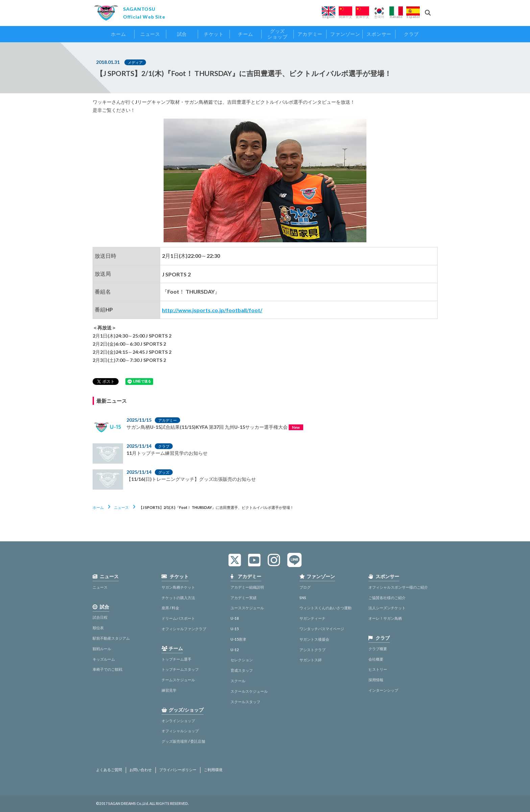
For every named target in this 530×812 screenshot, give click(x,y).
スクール (238, 681)
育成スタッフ (242, 670)
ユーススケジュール (247, 608)
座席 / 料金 (170, 608)
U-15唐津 (238, 639)
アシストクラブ (312, 650)
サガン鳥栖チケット (178, 587)
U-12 (235, 650)
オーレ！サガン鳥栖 (385, 618)
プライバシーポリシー (178, 770)
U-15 (235, 629)
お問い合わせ (141, 770)
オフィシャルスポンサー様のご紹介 (398, 587)
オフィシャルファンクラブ (184, 629)
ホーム (98, 507)
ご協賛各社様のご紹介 (387, 598)
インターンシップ (383, 690)
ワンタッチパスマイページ (322, 629)
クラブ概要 (378, 649)
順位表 (98, 628)
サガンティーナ (312, 618)
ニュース (121, 507)
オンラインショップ (178, 721)
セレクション (242, 660)
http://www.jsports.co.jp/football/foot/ (212, 310)
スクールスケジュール (249, 691)
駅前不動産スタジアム (111, 638)
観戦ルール (102, 649)
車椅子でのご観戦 (107, 669)
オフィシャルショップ (180, 731)
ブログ (305, 587)
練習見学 (169, 690)
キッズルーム (104, 659)
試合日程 (100, 617)
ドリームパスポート (178, 618)
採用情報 (376, 680)
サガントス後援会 (314, 639)
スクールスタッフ (245, 702)
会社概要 (376, 659)
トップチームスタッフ (180, 669)
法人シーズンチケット (387, 608)
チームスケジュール (178, 680)
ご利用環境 (213, 770)
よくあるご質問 (109, 770)
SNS (303, 598)
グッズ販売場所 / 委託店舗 (183, 741)
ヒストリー (378, 669)
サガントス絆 (311, 660)
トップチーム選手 (176, 659)
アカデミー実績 (244, 598)
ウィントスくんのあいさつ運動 (326, 608)
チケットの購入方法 (178, 598)
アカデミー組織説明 (247, 587)
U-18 (235, 618)
